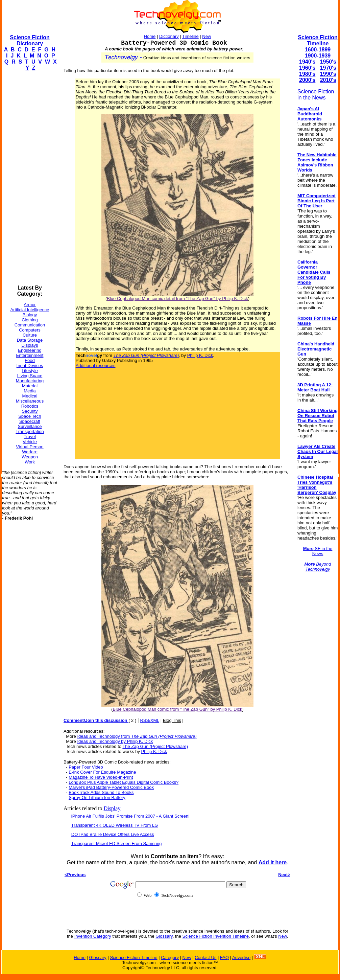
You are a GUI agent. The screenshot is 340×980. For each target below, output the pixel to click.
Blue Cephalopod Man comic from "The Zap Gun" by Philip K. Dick (178, 709)
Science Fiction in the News (316, 95)
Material (30, 386)
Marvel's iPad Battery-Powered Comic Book (111, 787)
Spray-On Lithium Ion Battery (97, 797)
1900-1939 (318, 56)
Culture (30, 335)
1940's (307, 62)
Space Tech (30, 416)
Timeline (190, 36)
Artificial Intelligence (30, 310)
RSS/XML (150, 720)
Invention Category (93, 936)
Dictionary (169, 36)
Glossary (164, 936)
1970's (328, 68)
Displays (30, 345)
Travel (30, 437)
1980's (307, 74)
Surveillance (30, 426)
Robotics (30, 406)
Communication (30, 325)
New (207, 36)
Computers (30, 330)
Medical (30, 396)
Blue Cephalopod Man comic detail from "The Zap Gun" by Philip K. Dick (177, 299)
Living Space (30, 376)
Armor (30, 305)
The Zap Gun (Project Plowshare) (155, 746)
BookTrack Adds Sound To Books (101, 792)
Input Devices (30, 366)
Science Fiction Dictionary (30, 40)
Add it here (273, 862)
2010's (328, 80)
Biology (30, 315)
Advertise (241, 958)
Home (150, 36)
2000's (307, 80)
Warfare (30, 452)
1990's (328, 74)
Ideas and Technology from (137, 736)
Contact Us (205, 958)
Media (30, 391)
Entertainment (30, 355)
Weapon (30, 457)
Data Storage (30, 340)
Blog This (172, 720)
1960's (307, 68)
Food (30, 360)
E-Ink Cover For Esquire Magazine (102, 772)
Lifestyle (30, 371)
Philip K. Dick (200, 355)
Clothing (30, 320)
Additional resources (96, 366)
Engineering (30, 350)
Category (170, 958)
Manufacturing (30, 381)
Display (112, 808)
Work (30, 462)
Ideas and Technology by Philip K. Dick (115, 741)
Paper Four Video (86, 767)
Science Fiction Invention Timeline (216, 936)
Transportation (30, 431)
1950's (328, 62)
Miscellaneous (30, 401)
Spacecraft (30, 421)
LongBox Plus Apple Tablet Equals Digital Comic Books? (124, 782)
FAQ (224, 958)
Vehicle (30, 442)
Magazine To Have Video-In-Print (101, 777)
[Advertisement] (29, 178)
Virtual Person (30, 447)
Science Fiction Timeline (318, 40)
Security (30, 411)
